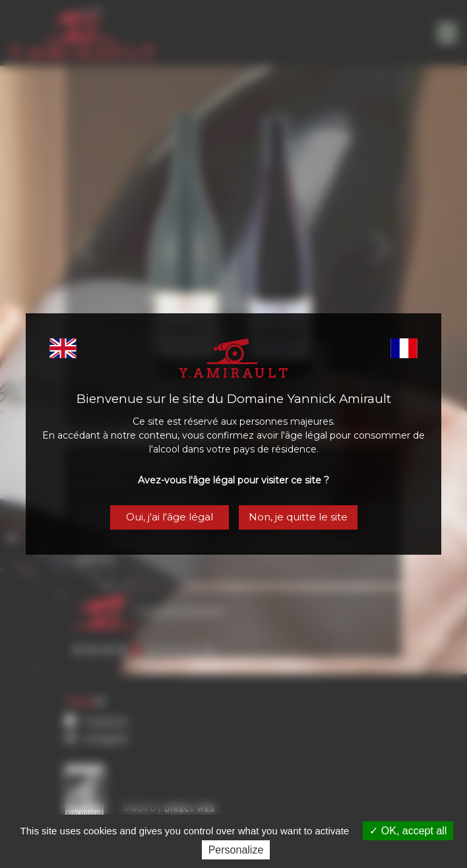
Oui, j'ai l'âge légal (169, 517)
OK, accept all (408, 831)
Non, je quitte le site (298, 517)
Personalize (236, 850)
